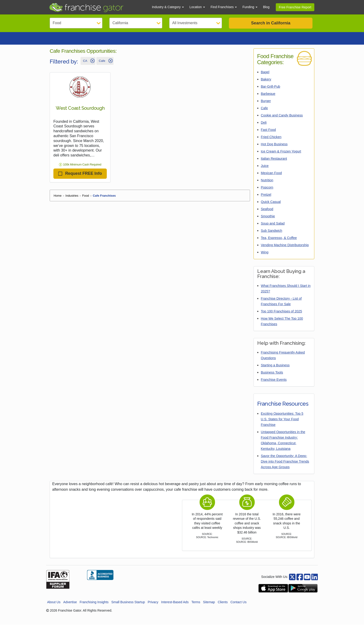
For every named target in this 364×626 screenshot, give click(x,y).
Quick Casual (271, 203)
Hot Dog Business (274, 146)
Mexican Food (271, 174)
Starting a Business (275, 367)
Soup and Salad (273, 225)
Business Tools (272, 374)
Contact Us (239, 603)
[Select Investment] (196, 23)
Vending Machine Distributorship (285, 246)
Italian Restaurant (274, 160)
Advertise (70, 603)
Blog (266, 7)
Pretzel (266, 196)
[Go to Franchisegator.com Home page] (98, 7)
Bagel (265, 73)
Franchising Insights (94, 603)
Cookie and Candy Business (282, 117)
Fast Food (268, 131)
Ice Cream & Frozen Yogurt (281, 153)
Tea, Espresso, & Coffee (279, 239)
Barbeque (268, 95)
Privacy (153, 603)
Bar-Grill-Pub (271, 88)
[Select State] (136, 23)
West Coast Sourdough (80, 109)
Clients (223, 603)
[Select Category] (76, 23)
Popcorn (267, 189)
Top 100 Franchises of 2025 (282, 313)
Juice (265, 167)
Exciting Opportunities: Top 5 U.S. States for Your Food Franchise (282, 421)
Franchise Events (274, 381)
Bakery (266, 81)
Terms (196, 603)
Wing (265, 254)
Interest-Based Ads (175, 603)
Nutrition (267, 182)
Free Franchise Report (295, 7)
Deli (264, 124)
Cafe (264, 109)
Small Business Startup (128, 603)
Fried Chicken (271, 138)
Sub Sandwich (272, 232)
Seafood (267, 210)
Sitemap (209, 603)
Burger (266, 102)
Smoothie (268, 218)
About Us (54, 603)
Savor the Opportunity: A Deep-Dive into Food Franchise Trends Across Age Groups (285, 463)
